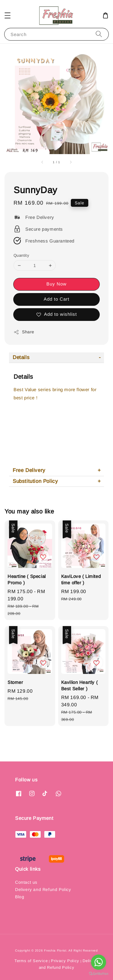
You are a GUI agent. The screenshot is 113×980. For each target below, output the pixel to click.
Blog (20, 897)
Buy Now (56, 284)
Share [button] (24, 332)
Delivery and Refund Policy (43, 889)
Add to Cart (56, 299)
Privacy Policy (65, 961)
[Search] (99, 34)
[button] (8, 15)
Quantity (21, 255)
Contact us (26, 882)
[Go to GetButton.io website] (99, 974)
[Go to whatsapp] (99, 962)
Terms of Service (31, 961)
